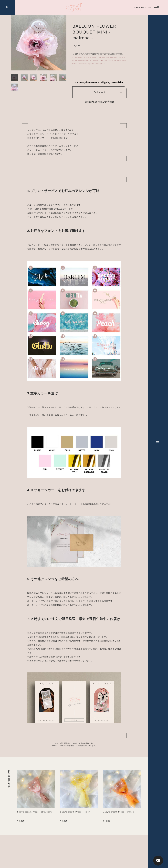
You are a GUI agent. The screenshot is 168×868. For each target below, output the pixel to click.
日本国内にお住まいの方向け (99, 102)
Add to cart (100, 92)
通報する (63, 746)
